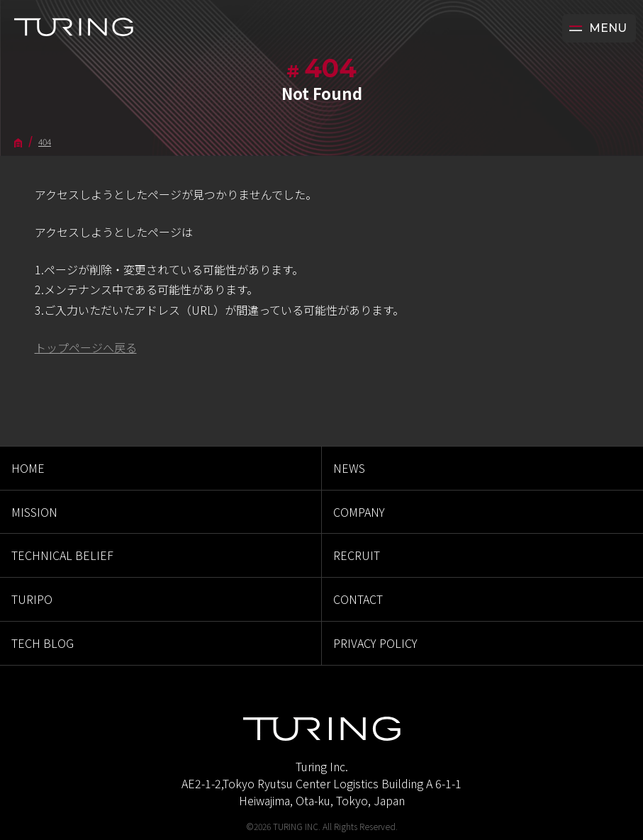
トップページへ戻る (86, 347)
